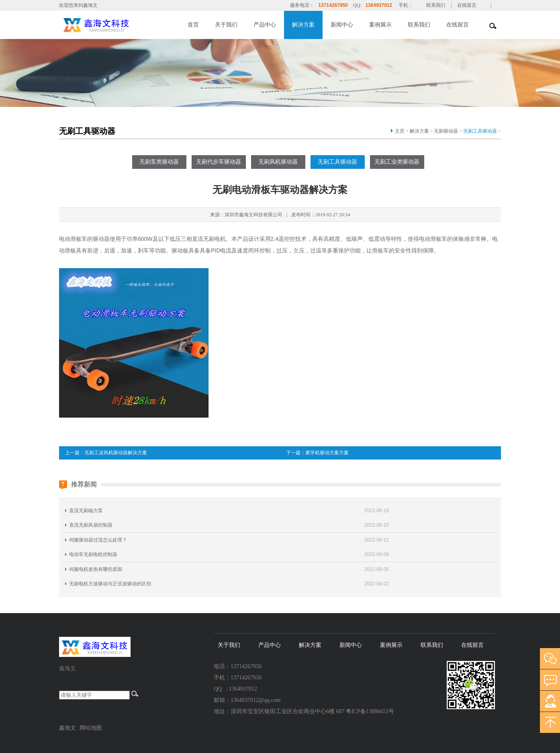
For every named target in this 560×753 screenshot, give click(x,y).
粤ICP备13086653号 (370, 711)
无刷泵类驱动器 (159, 162)
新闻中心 (342, 25)
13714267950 (333, 5)
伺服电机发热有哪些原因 (96, 569)
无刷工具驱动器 (480, 131)
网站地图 (91, 728)
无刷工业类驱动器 (397, 162)
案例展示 (380, 25)
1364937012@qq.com (256, 700)
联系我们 (436, 5)
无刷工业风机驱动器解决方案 (116, 453)
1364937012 (379, 5)
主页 (400, 131)
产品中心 (265, 25)
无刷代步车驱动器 (219, 162)
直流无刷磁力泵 (86, 511)
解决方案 (303, 25)
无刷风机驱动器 (278, 162)
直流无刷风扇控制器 (91, 525)
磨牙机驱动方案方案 (327, 453)
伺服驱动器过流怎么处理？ (98, 540)
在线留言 (467, 5)
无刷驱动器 (446, 131)
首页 (193, 25)
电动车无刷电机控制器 (93, 554)
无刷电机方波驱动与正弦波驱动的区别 (110, 584)
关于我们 (226, 25)
